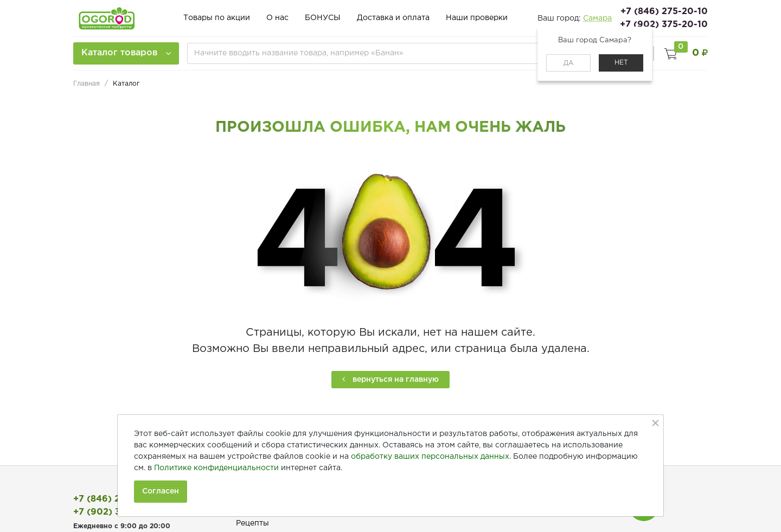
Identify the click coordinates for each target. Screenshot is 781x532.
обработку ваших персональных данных (430, 457)
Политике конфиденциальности (216, 468)
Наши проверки (477, 18)
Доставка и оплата (393, 18)
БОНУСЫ (323, 18)
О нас (277, 18)
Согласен (161, 491)
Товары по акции (217, 18)
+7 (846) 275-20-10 (664, 12)
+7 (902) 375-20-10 (664, 25)
